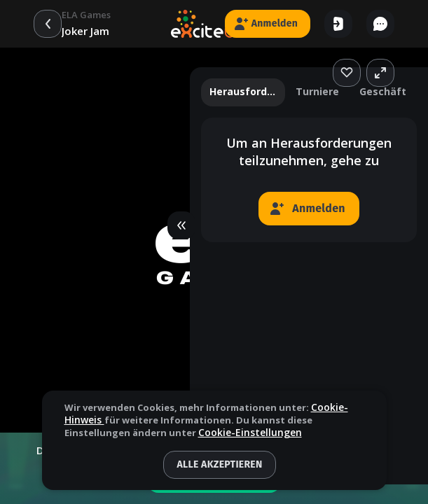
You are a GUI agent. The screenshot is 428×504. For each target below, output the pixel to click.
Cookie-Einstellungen (250, 433)
